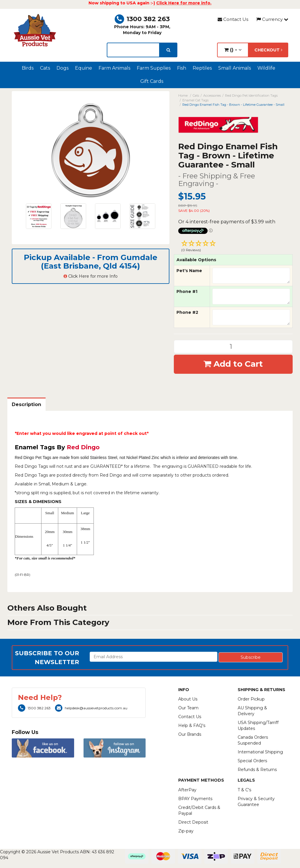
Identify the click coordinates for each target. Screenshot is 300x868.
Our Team (188, 708)
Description (26, 404)
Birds (28, 68)
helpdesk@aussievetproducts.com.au (91, 708)
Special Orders (252, 761)
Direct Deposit (193, 822)
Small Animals (235, 68)
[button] (233, 247)
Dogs (62, 68)
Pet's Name (189, 271)
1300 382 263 (142, 19)
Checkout (268, 50)
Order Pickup (251, 699)
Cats (45, 68)
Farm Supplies (154, 68)
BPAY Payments (195, 799)
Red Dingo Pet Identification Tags (251, 95)
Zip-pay (186, 831)
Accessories (212, 95)
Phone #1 (187, 291)
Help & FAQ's (192, 725)
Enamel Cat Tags (195, 100)
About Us (188, 699)
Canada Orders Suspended (253, 740)
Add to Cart (233, 364)
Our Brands (190, 734)
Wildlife (266, 68)
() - (233, 50)
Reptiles (202, 68)
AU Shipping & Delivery (252, 711)
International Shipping (260, 752)
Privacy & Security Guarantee (256, 802)
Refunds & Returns (257, 770)
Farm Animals (114, 68)
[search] (168, 50)
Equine (84, 68)
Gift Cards (152, 81)
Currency (272, 19)
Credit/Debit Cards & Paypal (199, 810)
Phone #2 (187, 312)
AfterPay (187, 790)
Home (183, 95)
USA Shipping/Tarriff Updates (258, 725)
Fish (182, 68)
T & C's (244, 790)
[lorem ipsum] (133, 50)
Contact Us (233, 19)
